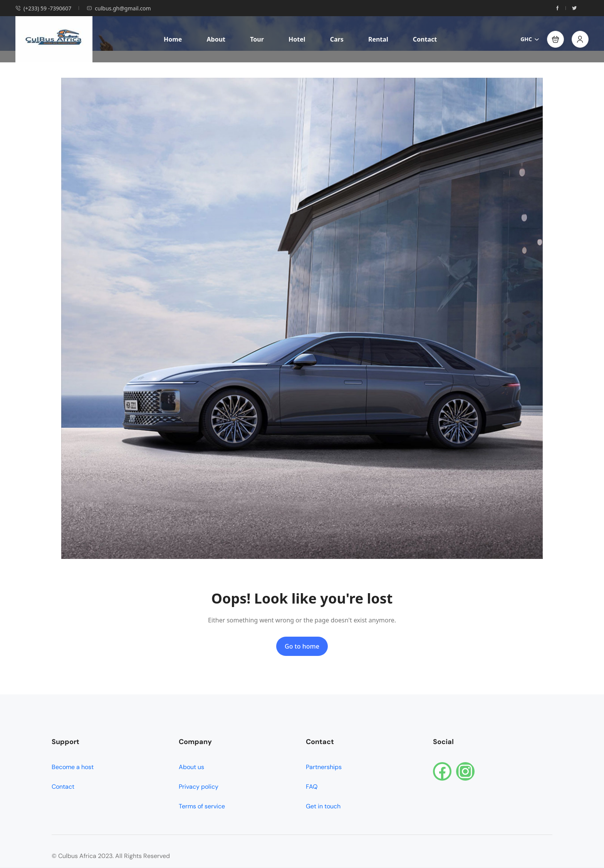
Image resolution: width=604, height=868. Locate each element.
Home (173, 39)
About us (191, 767)
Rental (378, 39)
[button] (555, 39)
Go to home (302, 646)
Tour (257, 39)
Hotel (297, 39)
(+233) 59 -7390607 (43, 8)
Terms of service (202, 806)
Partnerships (324, 767)
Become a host (73, 767)
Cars (337, 39)
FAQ (312, 787)
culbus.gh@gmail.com (119, 8)
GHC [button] (530, 39)
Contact (425, 39)
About (216, 39)
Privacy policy (199, 787)
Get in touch (323, 806)
